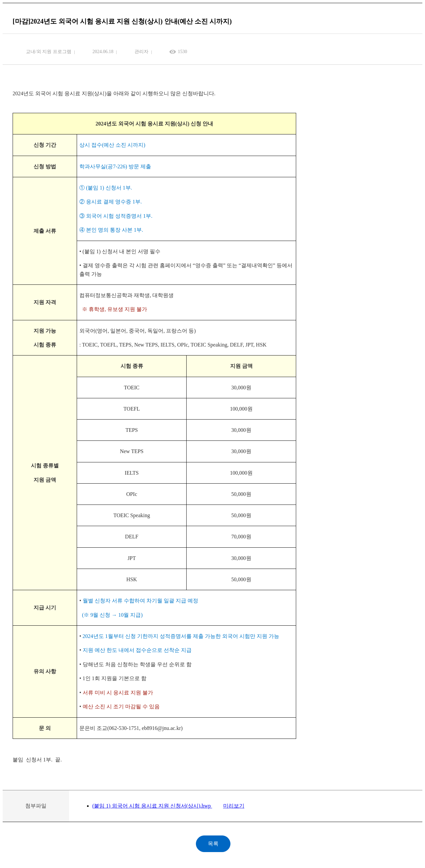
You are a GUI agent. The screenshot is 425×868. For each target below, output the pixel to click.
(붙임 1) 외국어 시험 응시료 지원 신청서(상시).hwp (152, 806)
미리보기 (234, 806)
